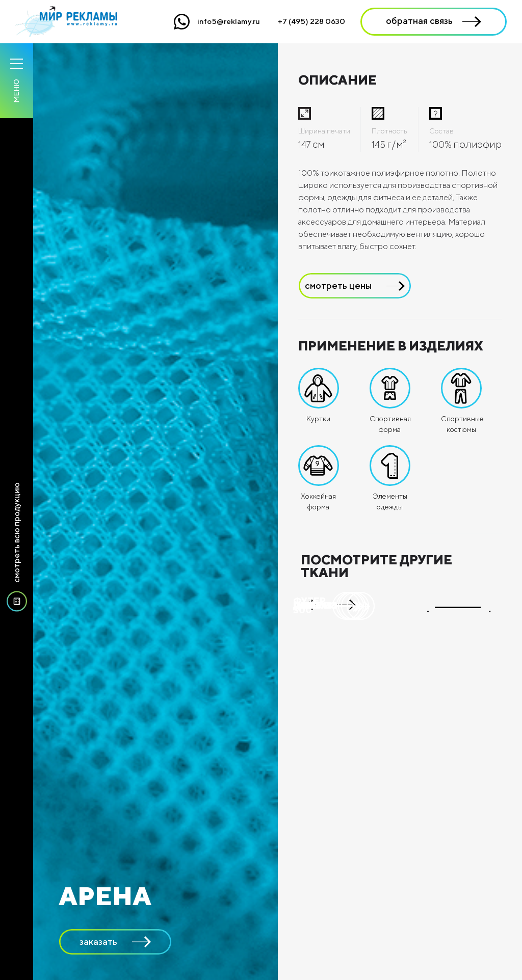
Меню (16, 91)
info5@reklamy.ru (229, 21)
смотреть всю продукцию (17, 549)
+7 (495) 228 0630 (311, 21)
